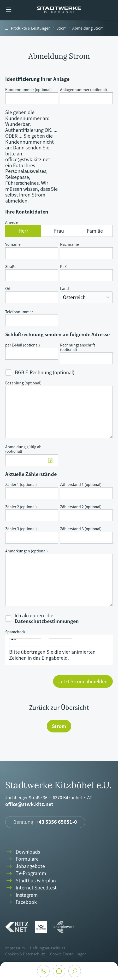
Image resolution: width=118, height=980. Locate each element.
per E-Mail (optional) (23, 345)
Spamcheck (15, 632)
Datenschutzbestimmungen (47, 621)
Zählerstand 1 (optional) (81, 485)
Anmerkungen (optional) (26, 551)
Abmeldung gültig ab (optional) (23, 449)
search (75, 971)
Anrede (11, 222)
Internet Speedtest (31, 888)
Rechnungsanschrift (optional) (78, 347)
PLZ (63, 267)
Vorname (13, 244)
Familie (95, 231)
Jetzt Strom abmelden (83, 681)
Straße (11, 267)
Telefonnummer (19, 312)
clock (59, 971)
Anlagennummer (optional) (84, 90)
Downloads (23, 852)
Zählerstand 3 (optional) (81, 529)
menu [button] (9, 10)
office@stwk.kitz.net (29, 804)
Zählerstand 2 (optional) (81, 507)
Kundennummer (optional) (28, 90)
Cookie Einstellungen (68, 954)
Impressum (15, 948)
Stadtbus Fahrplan (31, 881)
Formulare (22, 859)
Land (64, 289)
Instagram (22, 895)
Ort (8, 289)
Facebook (21, 902)
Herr (23, 231)
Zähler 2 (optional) (21, 507)
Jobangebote (25, 866)
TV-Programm (26, 873)
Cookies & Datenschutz (25, 954)
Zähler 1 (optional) (21, 485)
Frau (59, 231)
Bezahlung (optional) (23, 383)
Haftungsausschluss (48, 948)
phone (43, 971)
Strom (59, 726)
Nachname (69, 244)
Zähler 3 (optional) (21, 529)
